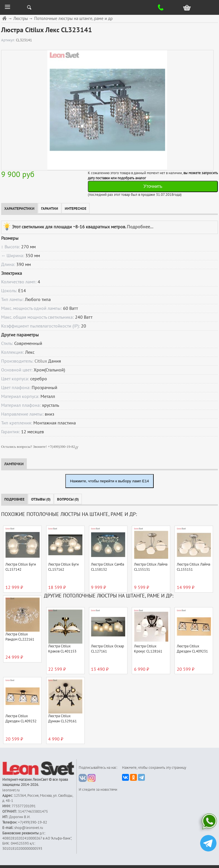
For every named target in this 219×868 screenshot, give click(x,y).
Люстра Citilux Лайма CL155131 (151, 567)
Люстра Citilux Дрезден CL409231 (192, 649)
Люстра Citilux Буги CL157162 (63, 567)
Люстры (21, 19)
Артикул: (9, 40)
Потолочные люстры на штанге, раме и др (73, 19)
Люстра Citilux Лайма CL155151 (193, 567)
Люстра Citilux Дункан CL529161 (62, 719)
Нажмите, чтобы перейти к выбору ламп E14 (110, 481)
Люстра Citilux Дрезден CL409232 (21, 719)
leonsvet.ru (11, 790)
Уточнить (153, 186)
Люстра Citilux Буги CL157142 (21, 567)
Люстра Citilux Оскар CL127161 (108, 649)
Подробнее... (140, 227)
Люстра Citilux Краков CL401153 (62, 649)
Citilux (41, 361)
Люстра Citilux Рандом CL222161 (20, 637)
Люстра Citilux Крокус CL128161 (148, 649)
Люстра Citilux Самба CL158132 (108, 567)
